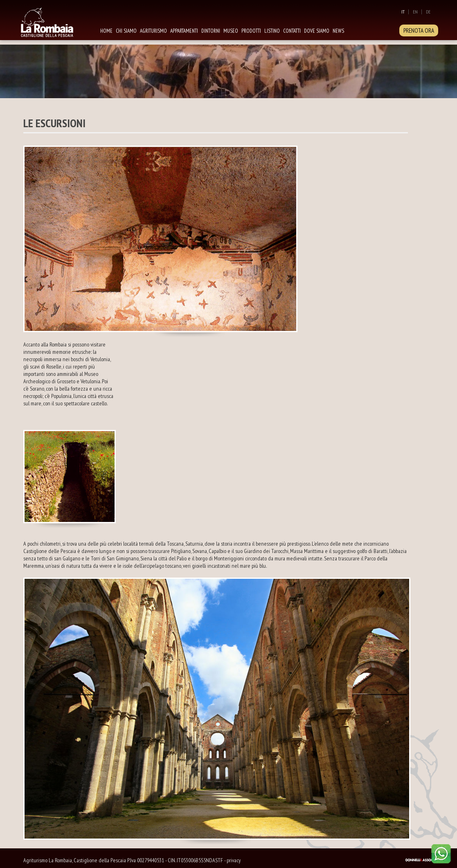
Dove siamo (317, 31)
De (428, 12)
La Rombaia (56, 22)
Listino (272, 31)
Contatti (292, 31)
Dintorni (211, 31)
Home (106, 31)
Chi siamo (126, 31)
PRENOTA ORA (419, 30)
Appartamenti (184, 31)
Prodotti (251, 31)
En (415, 12)
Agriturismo (153, 31)
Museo (231, 31)
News (338, 31)
